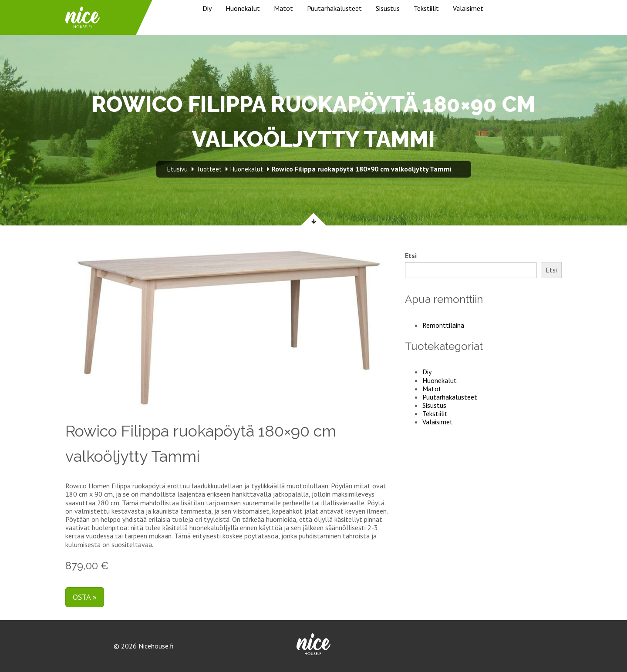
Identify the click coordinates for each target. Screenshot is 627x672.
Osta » (85, 597)
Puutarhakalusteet (334, 8)
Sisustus (388, 8)
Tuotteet (209, 169)
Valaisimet (468, 8)
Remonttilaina (443, 325)
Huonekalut (243, 8)
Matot (283, 8)
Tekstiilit (426, 8)
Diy (207, 8)
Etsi (411, 256)
